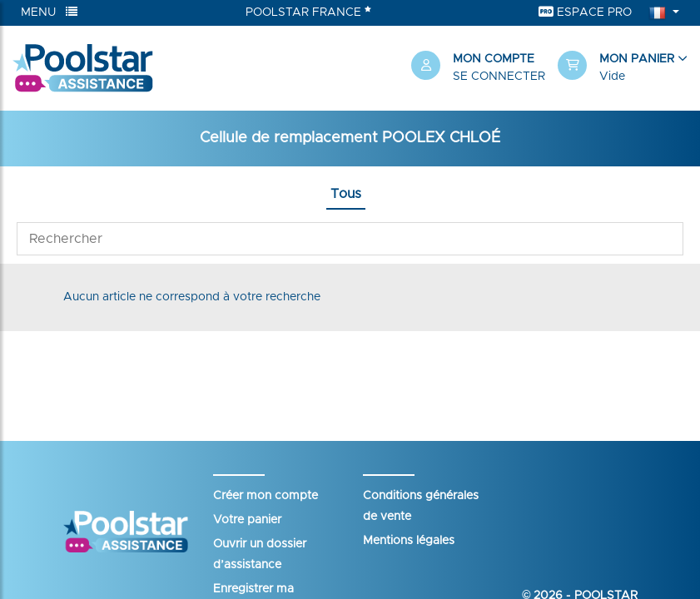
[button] (623, 68)
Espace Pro (585, 12)
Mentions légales (409, 541)
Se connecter (499, 77)
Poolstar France (308, 12)
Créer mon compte (266, 496)
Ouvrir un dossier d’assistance (260, 554)
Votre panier (247, 520)
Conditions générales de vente (421, 506)
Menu (49, 12)
